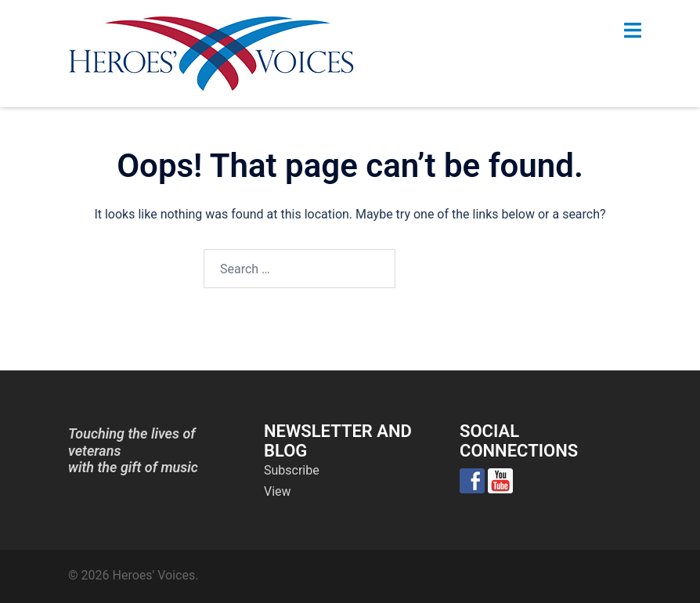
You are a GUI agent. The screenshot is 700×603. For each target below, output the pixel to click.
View (278, 491)
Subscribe (292, 470)
